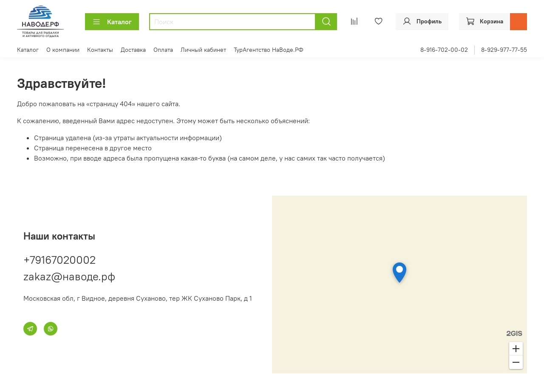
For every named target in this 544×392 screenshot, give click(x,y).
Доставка (133, 50)
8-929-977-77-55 (504, 50)
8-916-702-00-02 (444, 50)
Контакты (100, 50)
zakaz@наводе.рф (69, 276)
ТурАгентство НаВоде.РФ (269, 50)
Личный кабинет (203, 50)
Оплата (163, 50)
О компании (63, 50)
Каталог (112, 22)
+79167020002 (59, 260)
